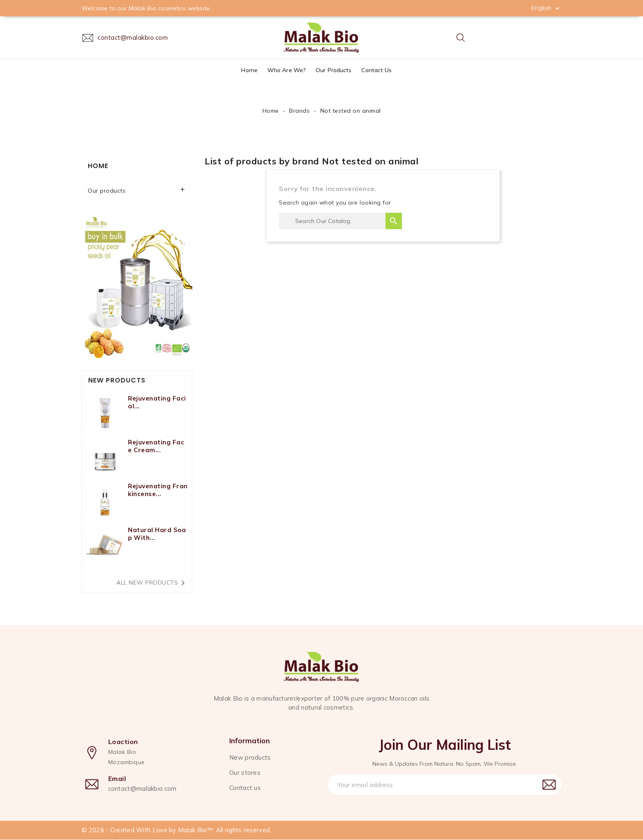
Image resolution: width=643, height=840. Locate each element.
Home (249, 70)
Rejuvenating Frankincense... (158, 490)
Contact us (376, 70)
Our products (334, 70)
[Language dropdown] (546, 8)
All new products (152, 583)
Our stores (245, 773)
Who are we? (287, 70)
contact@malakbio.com (143, 789)
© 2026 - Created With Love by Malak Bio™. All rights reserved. (177, 830)
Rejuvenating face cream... (156, 446)
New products (250, 757)
